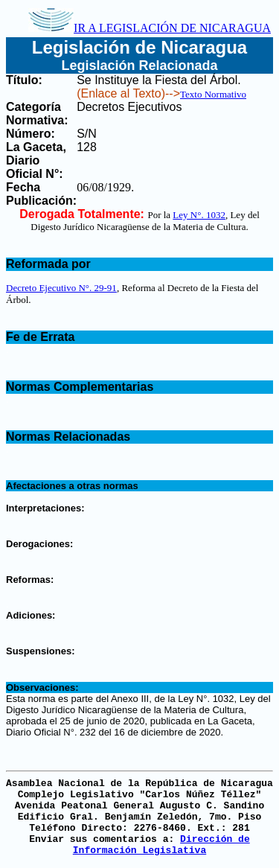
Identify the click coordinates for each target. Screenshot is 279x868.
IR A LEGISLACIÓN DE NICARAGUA (150, 28)
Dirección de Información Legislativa (161, 845)
